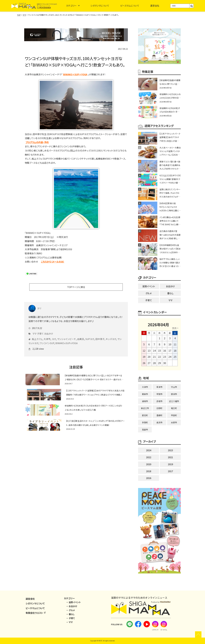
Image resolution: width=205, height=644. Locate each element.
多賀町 (145, 422)
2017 (170, 471)
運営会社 (155, 6)
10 (170, 344)
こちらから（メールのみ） (53, 262)
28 (154, 363)
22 (159, 357)
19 (144, 357)
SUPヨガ (90, 335)
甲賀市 (159, 394)
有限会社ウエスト (36, 613)
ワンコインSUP (47, 339)
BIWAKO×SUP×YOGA (75, 74)
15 (159, 350)
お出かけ (49, 329)
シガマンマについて (100, 6)
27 (149, 363)
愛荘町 (145, 415)
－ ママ (69, 622)
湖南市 (145, 401)
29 (159, 363)
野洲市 (174, 394)
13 (149, 350)
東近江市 (145, 408)
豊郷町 (159, 415)
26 (144, 363)
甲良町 (174, 415)
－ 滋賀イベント (74, 602)
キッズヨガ (111, 335)
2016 (149, 478)
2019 (170, 464)
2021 (170, 457)
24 (170, 357)
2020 (149, 464)
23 (165, 357)
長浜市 (159, 422)
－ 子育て (71, 618)
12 (144, 350)
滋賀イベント (149, 286)
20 (149, 357)
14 (154, 350)
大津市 (47, 335)
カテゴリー (71, 6)
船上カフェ (37, 335)
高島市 (145, 430)
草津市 (159, 387)
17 (170, 350)
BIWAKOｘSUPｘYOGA (66, 339)
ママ (34, 329)
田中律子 (100, 335)
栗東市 (145, 394)
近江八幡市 (174, 401)
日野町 (159, 408)
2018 (149, 471)
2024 (149, 450)
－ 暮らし (70, 614)
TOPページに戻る (76, 287)
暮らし (170, 293)
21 (154, 357)
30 (165, 363)
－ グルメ (70, 610)
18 (175, 350)
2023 (170, 450)
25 (175, 357)
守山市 (174, 387)
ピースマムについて (130, 6)
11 (175, 344)
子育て (40, 329)
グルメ (149, 293)
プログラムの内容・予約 (37, 142)
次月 (174, 328)
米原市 (174, 422)
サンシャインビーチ (67, 335)
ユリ (35, 304)
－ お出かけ (72, 606)
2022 (149, 457)
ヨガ (54, 335)
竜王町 (174, 408)
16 (165, 350)
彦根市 (159, 401)
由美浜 (81, 335)
